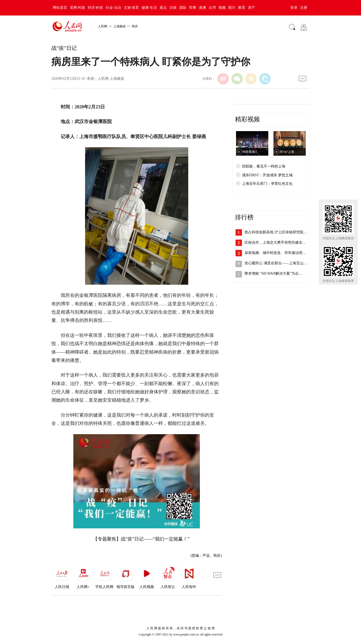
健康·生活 (149, 8)
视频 (222, 8)
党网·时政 (77, 8)
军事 (193, 8)
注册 (304, 8)
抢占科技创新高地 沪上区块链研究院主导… (279, 232)
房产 (252, 8)
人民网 (103, 26)
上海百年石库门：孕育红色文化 (267, 184)
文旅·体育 (131, 8)
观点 (163, 8)
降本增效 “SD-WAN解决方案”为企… (273, 273)
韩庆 (135, 26)
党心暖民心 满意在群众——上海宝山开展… (279, 263)
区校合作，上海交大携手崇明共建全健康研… (281, 243)
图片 (232, 8)
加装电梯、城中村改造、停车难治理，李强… (281, 253)
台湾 (212, 8)
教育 (242, 8)
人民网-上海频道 (111, 79)
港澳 (202, 8)
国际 (183, 8)
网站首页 (60, 8)
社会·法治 (113, 8)
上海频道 (120, 26)
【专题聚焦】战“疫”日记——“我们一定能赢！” (141, 539)
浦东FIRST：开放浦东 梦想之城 (267, 175)
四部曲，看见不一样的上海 (264, 166)
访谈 (173, 8)
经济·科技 (96, 8)
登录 (294, 8)
